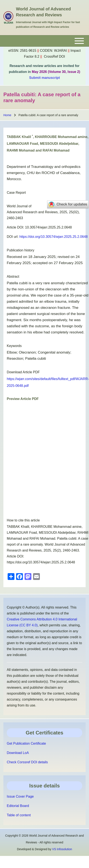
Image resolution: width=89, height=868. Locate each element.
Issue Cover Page (20, 796)
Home (7, 115)
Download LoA (18, 753)
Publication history (21, 250)
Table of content (19, 815)
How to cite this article (23, 520)
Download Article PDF (23, 372)
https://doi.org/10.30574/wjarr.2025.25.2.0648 (54, 237)
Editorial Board (18, 806)
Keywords (14, 346)
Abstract (13, 277)
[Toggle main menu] (44, 41)
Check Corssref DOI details (27, 762)
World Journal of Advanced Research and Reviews (43, 12)
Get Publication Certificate (26, 743)
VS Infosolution (62, 849)
